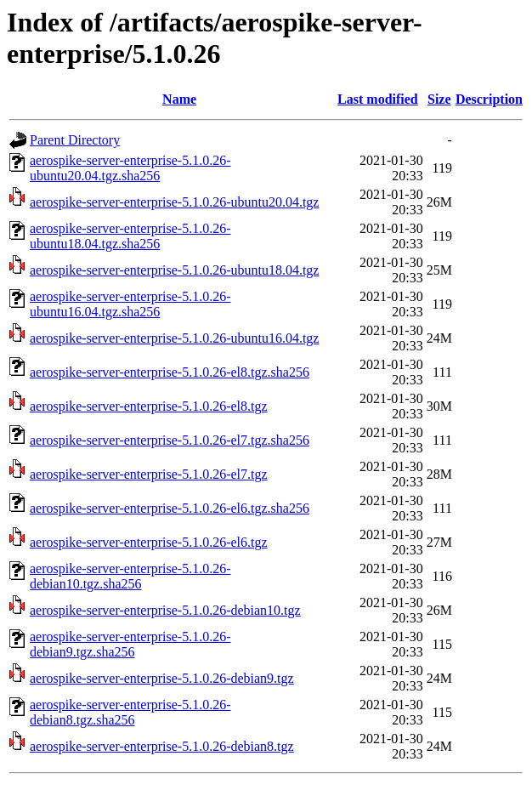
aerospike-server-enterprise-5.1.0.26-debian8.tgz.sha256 (130, 712)
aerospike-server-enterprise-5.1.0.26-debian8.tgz (162, 746)
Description (489, 99)
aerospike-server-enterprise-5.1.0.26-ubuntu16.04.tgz (174, 338)
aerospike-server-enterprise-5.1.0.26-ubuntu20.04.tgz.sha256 (130, 168)
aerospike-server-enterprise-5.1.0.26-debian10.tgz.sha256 (130, 576)
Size (439, 99)
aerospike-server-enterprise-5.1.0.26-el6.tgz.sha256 (170, 508)
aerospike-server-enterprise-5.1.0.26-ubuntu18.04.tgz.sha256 (130, 236)
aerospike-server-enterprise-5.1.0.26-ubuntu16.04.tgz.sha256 (130, 304)
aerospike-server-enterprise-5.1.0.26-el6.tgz (149, 542)
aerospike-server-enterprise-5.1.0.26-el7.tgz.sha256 (170, 440)
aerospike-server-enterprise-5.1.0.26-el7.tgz (149, 474)
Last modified (378, 99)
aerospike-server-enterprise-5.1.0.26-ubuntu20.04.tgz (174, 202)
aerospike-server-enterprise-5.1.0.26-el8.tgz (149, 406)
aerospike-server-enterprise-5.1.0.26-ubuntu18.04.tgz (174, 270)
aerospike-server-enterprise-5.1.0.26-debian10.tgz (165, 610)
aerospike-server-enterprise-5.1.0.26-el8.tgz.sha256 (170, 372)
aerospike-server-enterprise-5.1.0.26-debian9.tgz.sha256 (130, 644)
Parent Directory (75, 140)
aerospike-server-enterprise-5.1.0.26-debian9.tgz (162, 678)
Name (179, 99)
